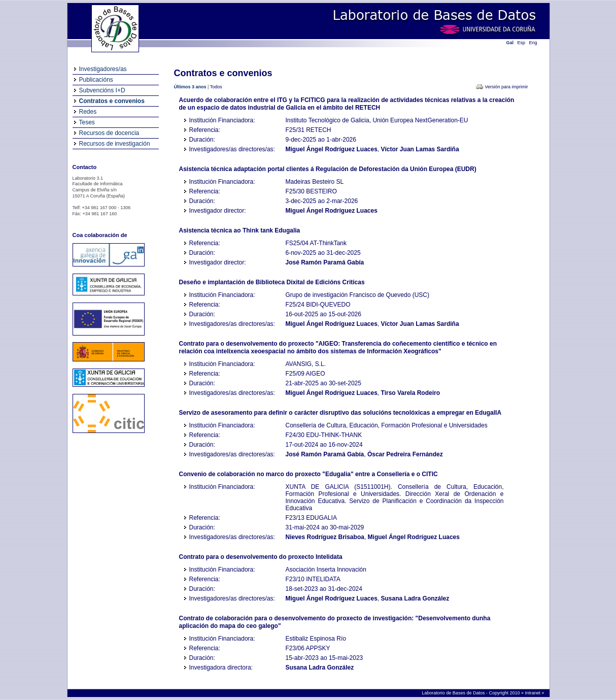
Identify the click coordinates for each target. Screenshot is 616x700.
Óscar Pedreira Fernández (405, 454)
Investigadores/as (103, 69)
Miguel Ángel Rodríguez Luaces (332, 149)
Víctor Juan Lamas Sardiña (420, 149)
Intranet (533, 693)
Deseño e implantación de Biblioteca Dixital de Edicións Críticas (272, 282)
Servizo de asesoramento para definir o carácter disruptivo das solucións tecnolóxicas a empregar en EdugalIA (340, 413)
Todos (216, 87)
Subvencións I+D (102, 90)
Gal (510, 43)
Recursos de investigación (115, 144)
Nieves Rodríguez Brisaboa (325, 537)
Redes (88, 112)
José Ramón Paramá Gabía (325, 262)
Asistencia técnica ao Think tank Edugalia (240, 230)
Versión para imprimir (506, 87)
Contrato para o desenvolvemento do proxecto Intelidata (261, 557)
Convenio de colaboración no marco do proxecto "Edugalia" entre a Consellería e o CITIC (309, 474)
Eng (533, 43)
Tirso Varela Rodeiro (411, 393)
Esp (522, 43)
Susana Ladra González (415, 598)
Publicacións (96, 80)
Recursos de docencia (109, 133)
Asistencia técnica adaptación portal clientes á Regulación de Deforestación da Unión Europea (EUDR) (328, 169)
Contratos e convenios (112, 101)
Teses (87, 122)
